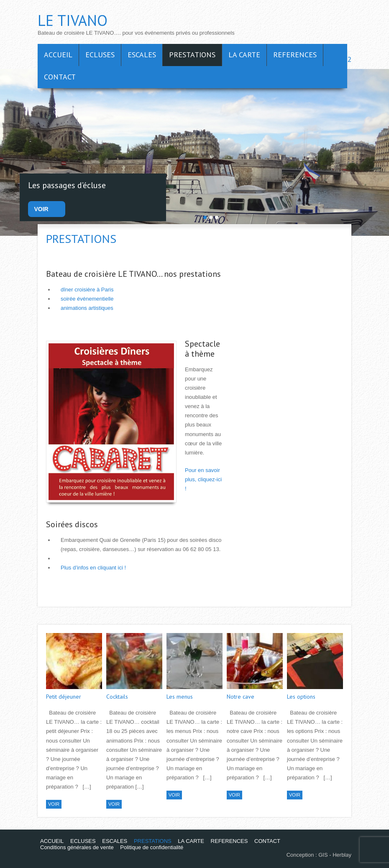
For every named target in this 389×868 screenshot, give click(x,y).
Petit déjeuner (64, 697)
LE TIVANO (73, 20)
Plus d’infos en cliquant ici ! (93, 568)
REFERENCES (295, 55)
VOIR (41, 209)
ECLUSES (100, 55)
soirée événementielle (87, 299)
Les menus (180, 697)
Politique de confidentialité (152, 847)
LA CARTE (244, 55)
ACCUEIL (58, 55)
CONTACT (60, 77)
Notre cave (241, 697)
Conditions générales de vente (77, 847)
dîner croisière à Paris (87, 290)
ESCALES (142, 55)
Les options (301, 697)
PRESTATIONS (192, 55)
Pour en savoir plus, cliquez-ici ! (203, 479)
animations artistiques (87, 308)
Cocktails (117, 697)
